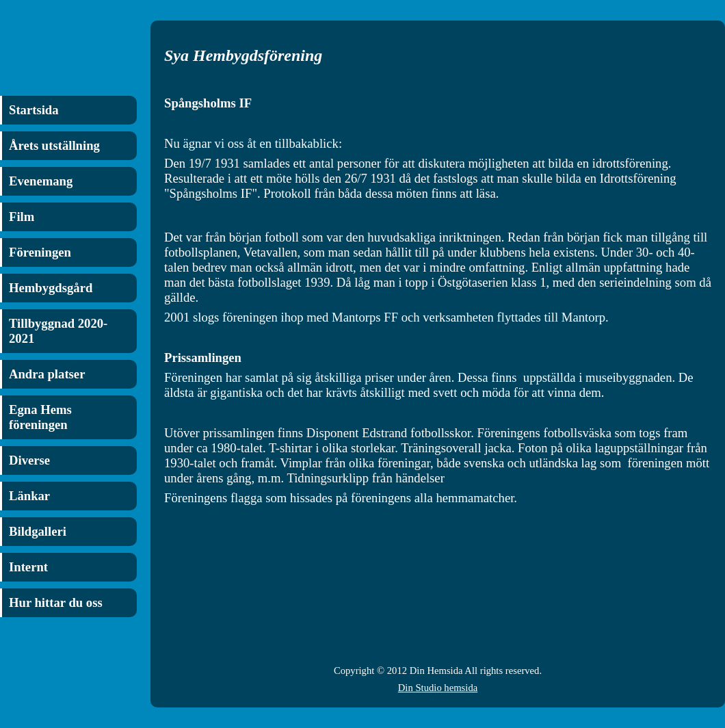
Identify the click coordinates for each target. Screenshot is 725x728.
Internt (28, 567)
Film (22, 217)
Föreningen (40, 252)
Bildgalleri (38, 531)
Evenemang (41, 181)
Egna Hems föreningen (40, 417)
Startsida (34, 110)
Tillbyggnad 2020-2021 (58, 331)
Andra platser (47, 374)
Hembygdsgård (51, 288)
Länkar (29, 496)
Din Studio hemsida (438, 688)
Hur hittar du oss (56, 602)
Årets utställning (54, 145)
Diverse (29, 460)
